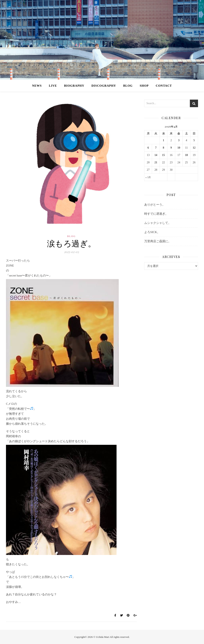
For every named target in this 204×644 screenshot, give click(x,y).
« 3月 (148, 177)
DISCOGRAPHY (104, 86)
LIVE (53, 86)
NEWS (37, 86)
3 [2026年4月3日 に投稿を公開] (179, 140)
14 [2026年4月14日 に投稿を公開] (156, 155)
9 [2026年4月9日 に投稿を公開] (171, 148)
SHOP (144, 86)
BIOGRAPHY (74, 86)
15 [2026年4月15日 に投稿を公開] (164, 155)
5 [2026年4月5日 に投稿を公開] (194, 140)
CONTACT (164, 86)
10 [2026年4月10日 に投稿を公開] (179, 148)
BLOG (128, 86)
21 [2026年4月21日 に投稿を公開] (156, 162)
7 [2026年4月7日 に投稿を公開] (156, 148)
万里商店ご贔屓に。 (158, 241)
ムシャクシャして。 (158, 223)
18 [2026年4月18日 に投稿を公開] (186, 155)
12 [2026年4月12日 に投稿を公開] (194, 148)
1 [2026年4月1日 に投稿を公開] (163, 140)
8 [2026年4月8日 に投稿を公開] (163, 148)
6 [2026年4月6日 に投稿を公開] (148, 148)
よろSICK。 (152, 232)
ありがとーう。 (155, 205)
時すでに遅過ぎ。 (156, 214)
